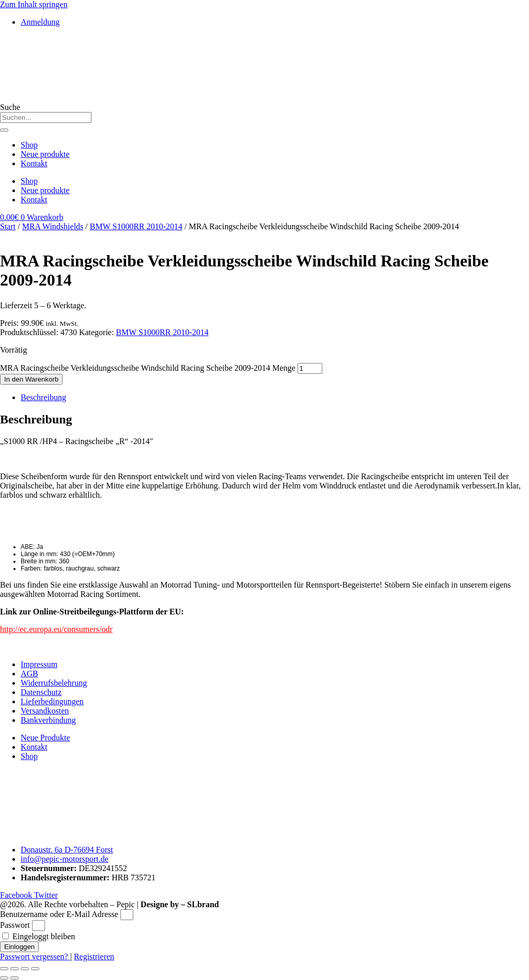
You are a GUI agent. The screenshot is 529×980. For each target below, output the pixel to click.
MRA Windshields (53, 226)
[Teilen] (25, 969)
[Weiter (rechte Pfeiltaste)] (14, 978)
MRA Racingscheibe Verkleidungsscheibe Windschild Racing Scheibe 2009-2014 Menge (148, 368)
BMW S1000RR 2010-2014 (136, 226)
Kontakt (34, 163)
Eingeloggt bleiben (38, 936)
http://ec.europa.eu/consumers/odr (56, 629)
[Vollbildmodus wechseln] (14, 969)
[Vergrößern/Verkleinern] (4, 969)
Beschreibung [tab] (43, 397)
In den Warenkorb (31, 379)
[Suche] (4, 130)
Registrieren (94, 957)
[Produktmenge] (310, 368)
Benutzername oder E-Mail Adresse (59, 914)
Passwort (15, 925)
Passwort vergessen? (35, 957)
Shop (29, 145)
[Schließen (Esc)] (35, 969)
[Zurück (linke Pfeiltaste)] (4, 978)
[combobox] (46, 117)
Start (8, 226)
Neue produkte (45, 154)
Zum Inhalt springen (34, 4)
